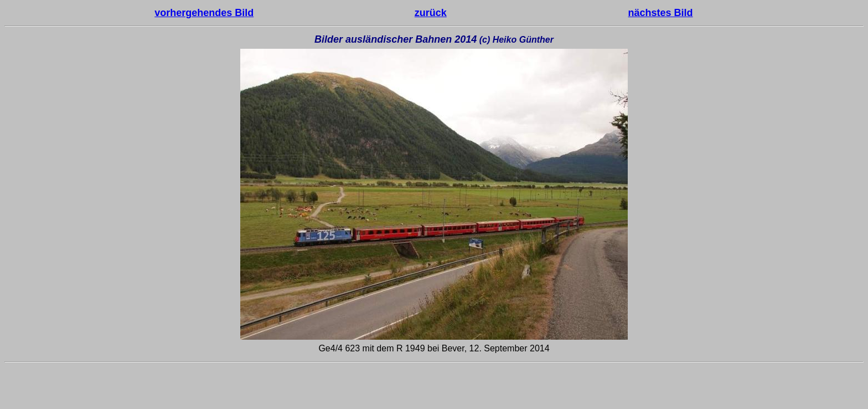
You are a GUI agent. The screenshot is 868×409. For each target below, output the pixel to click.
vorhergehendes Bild (204, 13)
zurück (431, 13)
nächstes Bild (661, 13)
